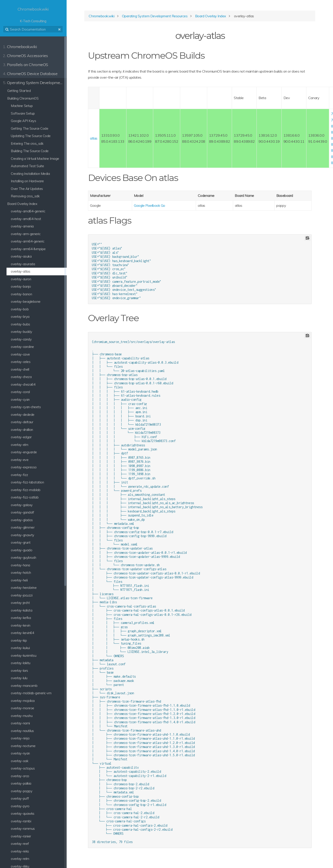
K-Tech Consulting (34, 15)
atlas (95, 138)
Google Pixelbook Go (150, 206)
